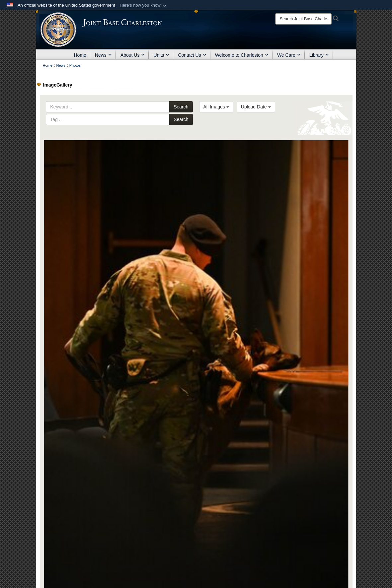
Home (80, 55)
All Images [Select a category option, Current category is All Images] (216, 107)
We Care (289, 55)
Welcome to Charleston (242, 55)
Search (181, 107)
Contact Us (192, 55)
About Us (133, 55)
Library (319, 55)
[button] (144, 5)
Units (161, 55)
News (103, 55)
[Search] (303, 19)
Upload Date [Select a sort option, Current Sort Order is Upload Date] (256, 107)
